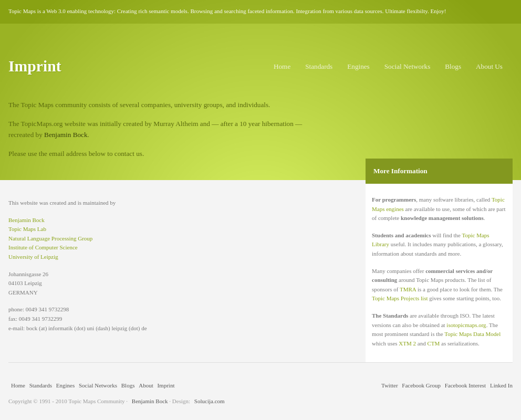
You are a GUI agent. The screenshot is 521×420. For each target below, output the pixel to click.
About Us (489, 66)
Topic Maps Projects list (400, 298)
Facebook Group (421, 385)
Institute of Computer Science (43, 247)
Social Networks (408, 66)
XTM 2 (407, 343)
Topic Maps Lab (27, 229)
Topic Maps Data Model (472, 334)
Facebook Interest (466, 385)
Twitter (390, 385)
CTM (433, 343)
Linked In (501, 385)
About (146, 385)
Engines (358, 66)
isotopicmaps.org (466, 325)
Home (282, 66)
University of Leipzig (33, 257)
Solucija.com (210, 401)
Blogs (453, 66)
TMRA (408, 289)
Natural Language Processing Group (50, 238)
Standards (319, 66)
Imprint (166, 385)
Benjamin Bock (66, 135)
